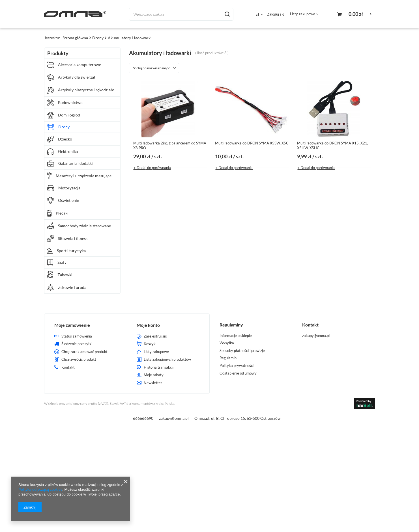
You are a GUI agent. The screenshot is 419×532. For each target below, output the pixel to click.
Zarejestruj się (155, 336)
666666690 (143, 418)
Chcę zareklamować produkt (84, 352)
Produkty (58, 53)
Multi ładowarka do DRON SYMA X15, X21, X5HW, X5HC (333, 145)
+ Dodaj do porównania (152, 168)
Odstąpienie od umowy (238, 373)
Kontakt (68, 367)
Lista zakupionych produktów (167, 359)
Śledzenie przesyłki (77, 344)
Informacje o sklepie (236, 336)
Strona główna (75, 38)
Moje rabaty (154, 375)
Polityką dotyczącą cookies (40, 489)
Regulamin (228, 358)
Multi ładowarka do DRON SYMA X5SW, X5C (252, 143)
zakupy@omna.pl (174, 418)
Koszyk (150, 344)
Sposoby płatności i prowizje (242, 351)
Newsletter (153, 383)
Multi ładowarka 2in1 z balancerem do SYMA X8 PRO (170, 145)
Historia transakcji (159, 367)
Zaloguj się (276, 14)
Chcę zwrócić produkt (79, 359)
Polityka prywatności (237, 366)
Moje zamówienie (72, 325)
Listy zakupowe (303, 14)
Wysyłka (227, 343)
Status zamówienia (77, 336)
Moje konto (148, 325)
